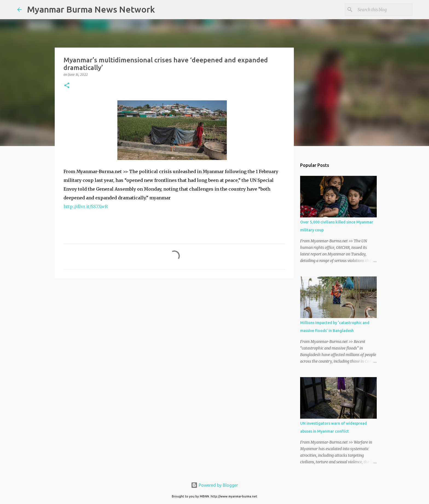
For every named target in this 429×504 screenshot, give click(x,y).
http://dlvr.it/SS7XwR (86, 206)
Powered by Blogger (215, 485)
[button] (67, 86)
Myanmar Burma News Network (91, 9)
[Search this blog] (384, 10)
